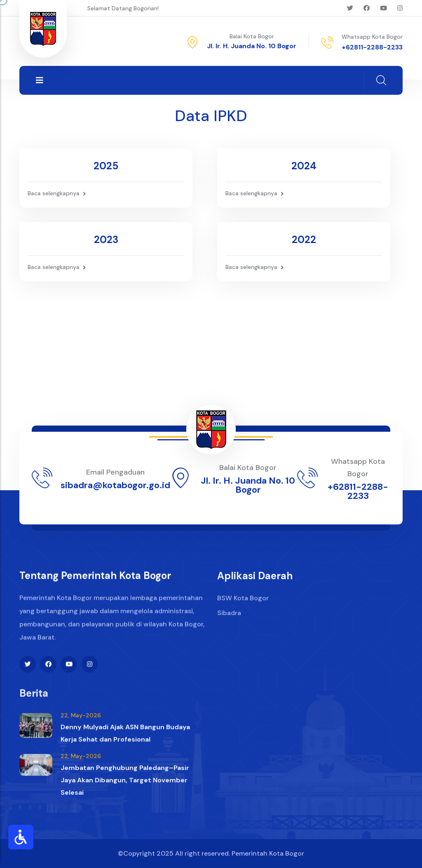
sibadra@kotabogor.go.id (115, 485)
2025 (106, 166)
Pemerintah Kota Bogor (268, 853)
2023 (106, 240)
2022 (304, 240)
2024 (304, 166)
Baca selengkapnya (57, 193)
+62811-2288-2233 (372, 47)
